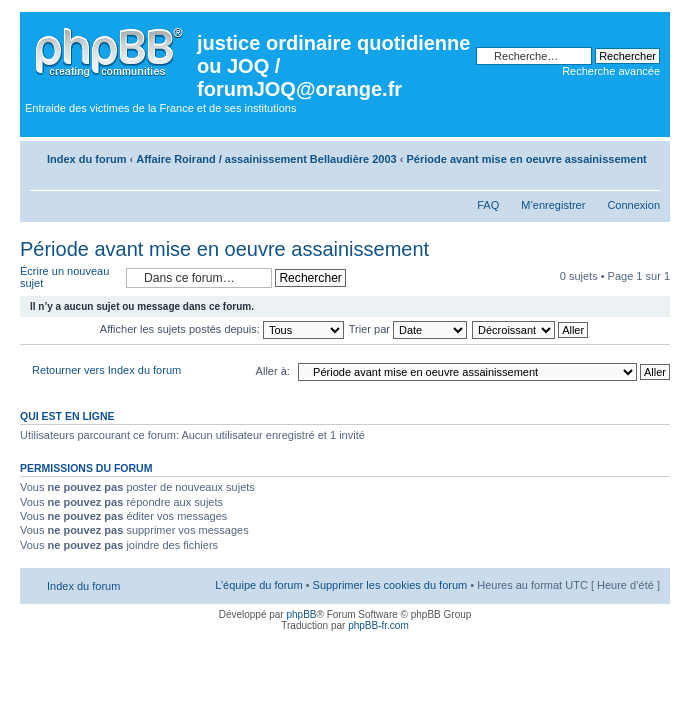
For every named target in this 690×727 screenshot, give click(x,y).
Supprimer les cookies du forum (390, 585)
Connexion (633, 205)
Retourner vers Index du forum (106, 370)
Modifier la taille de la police (645, 180)
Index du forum (86, 159)
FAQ (488, 205)
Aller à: (273, 371)
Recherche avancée (611, 71)
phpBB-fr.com (378, 625)
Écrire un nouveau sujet (68, 277)
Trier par (408, 329)
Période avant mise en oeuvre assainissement (527, 159)
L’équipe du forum (258, 585)
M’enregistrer (553, 205)
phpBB (301, 614)
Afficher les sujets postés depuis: (222, 329)
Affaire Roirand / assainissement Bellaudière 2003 (266, 159)
